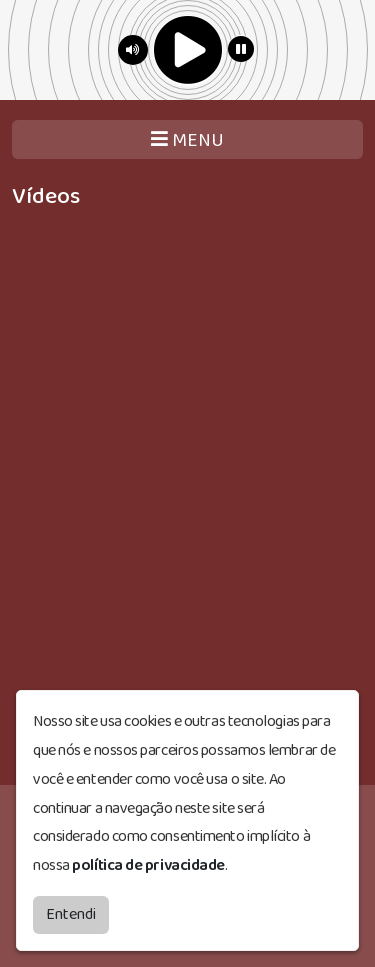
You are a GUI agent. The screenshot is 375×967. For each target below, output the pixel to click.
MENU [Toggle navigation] (187, 140)
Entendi (71, 912)
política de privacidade (148, 863)
